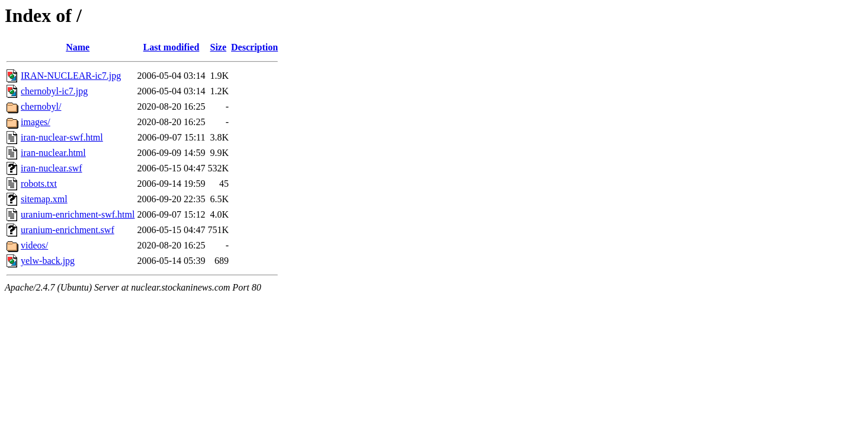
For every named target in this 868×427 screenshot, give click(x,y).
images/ (36, 122)
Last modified (172, 47)
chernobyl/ (41, 106)
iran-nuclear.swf (52, 168)
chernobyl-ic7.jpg (54, 91)
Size (219, 47)
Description (254, 47)
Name (78, 47)
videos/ (34, 245)
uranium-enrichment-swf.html (78, 214)
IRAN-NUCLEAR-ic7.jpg (71, 76)
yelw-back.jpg (48, 261)
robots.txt (39, 184)
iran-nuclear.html (53, 153)
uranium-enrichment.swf (68, 230)
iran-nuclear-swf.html (62, 137)
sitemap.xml (44, 199)
